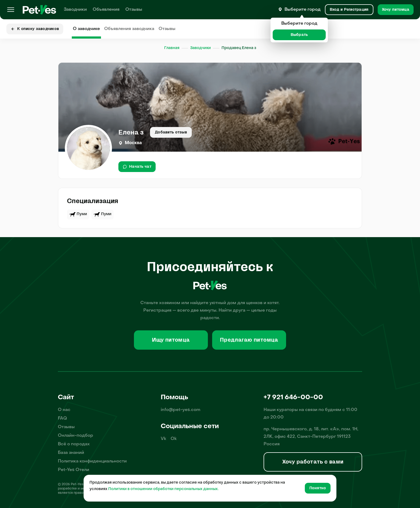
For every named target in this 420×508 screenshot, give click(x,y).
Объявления (106, 10)
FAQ (62, 419)
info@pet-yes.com (181, 410)
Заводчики (75, 10)
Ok (174, 439)
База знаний (71, 453)
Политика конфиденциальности (92, 461)
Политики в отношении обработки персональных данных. (163, 489)
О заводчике (86, 29)
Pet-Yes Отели (74, 470)
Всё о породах (74, 444)
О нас (64, 410)
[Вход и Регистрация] (349, 10)
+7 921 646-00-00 (293, 398)
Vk (164, 439)
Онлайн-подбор (76, 436)
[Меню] (11, 10)
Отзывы (134, 10)
